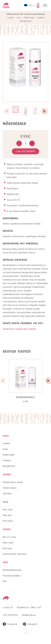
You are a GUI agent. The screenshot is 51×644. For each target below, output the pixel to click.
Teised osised (9, 488)
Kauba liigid (29, 17)
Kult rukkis (8, 521)
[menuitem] (29, 5)
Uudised (41, 17)
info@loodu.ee (29, 615)
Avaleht (10, 17)
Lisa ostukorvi (25, 151)
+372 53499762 (10, 615)
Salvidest (7, 493)
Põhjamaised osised (13, 482)
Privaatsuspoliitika (12, 576)
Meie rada (8, 543)
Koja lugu (7, 548)
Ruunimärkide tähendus (15, 554)
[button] (44, 111)
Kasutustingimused (12, 570)
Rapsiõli (32, 329)
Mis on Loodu (9, 537)
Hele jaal (7, 515)
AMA (26, 633)
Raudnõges (8, 329)
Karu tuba (8, 509)
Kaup (19, 17)
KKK (5, 581)
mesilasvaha (21, 329)
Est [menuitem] (30, 5)
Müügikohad (26, 21)
